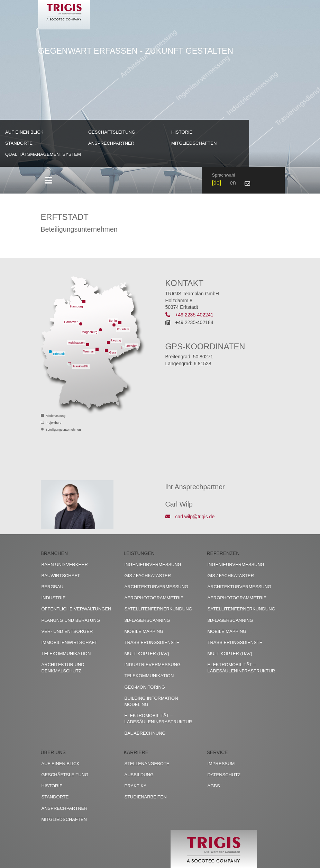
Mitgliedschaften (194, 143)
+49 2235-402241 (189, 315)
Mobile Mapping (144, 631)
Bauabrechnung (145, 733)
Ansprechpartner (111, 143)
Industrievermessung (153, 665)
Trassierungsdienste (152, 642)
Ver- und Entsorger (67, 631)
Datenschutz (224, 775)
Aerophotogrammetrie (154, 598)
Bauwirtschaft (61, 576)
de (217, 183)
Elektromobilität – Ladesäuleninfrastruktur (158, 719)
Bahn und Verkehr (65, 565)
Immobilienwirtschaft (70, 642)
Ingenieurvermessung (153, 565)
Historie (182, 132)
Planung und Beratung (71, 620)
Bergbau (53, 587)
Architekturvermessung (157, 587)
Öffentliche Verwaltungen (76, 609)
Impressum (221, 764)
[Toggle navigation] (49, 180)
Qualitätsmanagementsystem (43, 154)
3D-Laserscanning (147, 620)
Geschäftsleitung (112, 132)
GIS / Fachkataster (148, 576)
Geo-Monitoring (145, 687)
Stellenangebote (147, 764)
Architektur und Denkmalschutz (63, 668)
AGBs (214, 786)
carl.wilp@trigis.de (190, 517)
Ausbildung (139, 775)
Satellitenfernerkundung (158, 609)
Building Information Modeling (151, 701)
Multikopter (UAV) (147, 654)
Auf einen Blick (24, 132)
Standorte (19, 143)
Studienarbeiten (146, 797)
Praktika (136, 786)
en (233, 183)
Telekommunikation (66, 654)
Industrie (54, 598)
